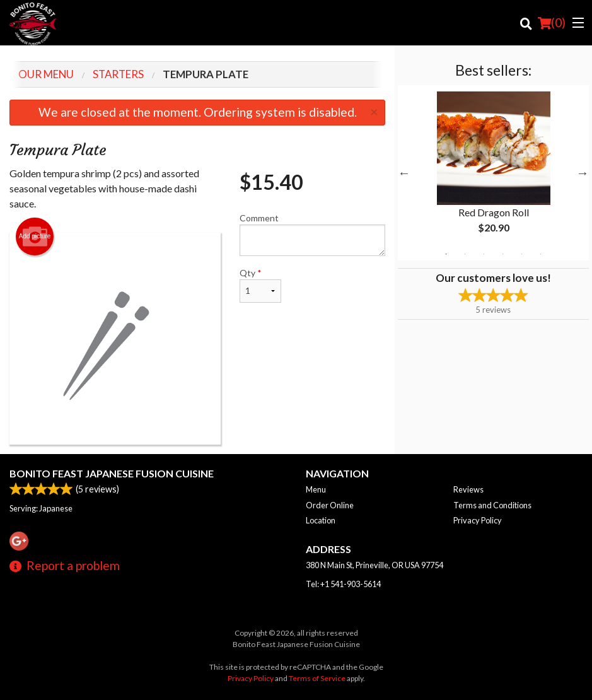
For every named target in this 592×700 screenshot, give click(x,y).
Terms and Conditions (492, 505)
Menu (316, 489)
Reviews (468, 489)
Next (583, 173)
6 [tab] (540, 254)
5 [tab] (521, 254)
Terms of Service (317, 678)
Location (321, 520)
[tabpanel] (493, 173)
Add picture (35, 236)
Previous (404, 173)
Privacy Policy (478, 520)
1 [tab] (446, 254)
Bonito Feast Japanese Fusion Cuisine (112, 473)
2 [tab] (465, 254)
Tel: (343, 584)
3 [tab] (484, 254)
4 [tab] (502, 254)
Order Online (330, 505)
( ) (552, 23)
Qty (260, 285)
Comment (312, 234)
